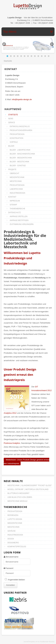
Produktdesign (15, 511)
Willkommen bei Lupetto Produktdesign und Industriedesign (22, 258)
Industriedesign (15, 535)
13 (49, 56)
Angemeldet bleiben (16, 580)
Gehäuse (11, 531)
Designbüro (13, 543)
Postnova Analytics (12, 443)
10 (38, 56)
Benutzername (12, 557)
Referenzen (13, 515)
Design (11, 539)
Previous (4, 44)
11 (42, 56)
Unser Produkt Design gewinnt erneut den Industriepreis (20, 375)
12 (45, 56)
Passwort (9, 568)
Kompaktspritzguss (17, 547)
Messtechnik (13, 527)
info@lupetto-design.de (22, 99)
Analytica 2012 (10, 413)
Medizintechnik (15, 523)
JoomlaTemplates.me (30, 642)
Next (52, 44)
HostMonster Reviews (47, 642)
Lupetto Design (15, 519)
